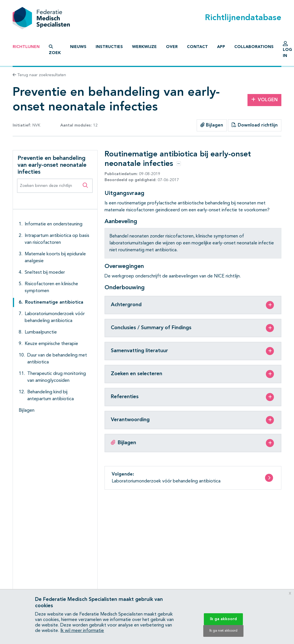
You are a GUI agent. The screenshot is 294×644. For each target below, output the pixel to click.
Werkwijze (144, 47)
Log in (287, 51)
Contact (197, 47)
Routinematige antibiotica (54, 302)
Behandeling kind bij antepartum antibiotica (51, 396)
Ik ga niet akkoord (223, 631)
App (221, 47)
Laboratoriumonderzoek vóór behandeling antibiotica (55, 317)
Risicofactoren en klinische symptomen (51, 287)
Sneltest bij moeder (45, 273)
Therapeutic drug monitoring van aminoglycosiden (57, 377)
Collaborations (254, 47)
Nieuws (78, 47)
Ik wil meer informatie (82, 631)
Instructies (109, 47)
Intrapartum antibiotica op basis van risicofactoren (57, 239)
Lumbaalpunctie (41, 332)
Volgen (264, 100)
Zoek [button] (55, 50)
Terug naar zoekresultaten (39, 75)
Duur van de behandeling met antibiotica (57, 359)
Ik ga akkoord (223, 619)
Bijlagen (212, 125)
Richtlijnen (26, 47)
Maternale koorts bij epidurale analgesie (55, 258)
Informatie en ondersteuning (54, 224)
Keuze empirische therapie (51, 344)
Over (172, 47)
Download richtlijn (255, 125)
